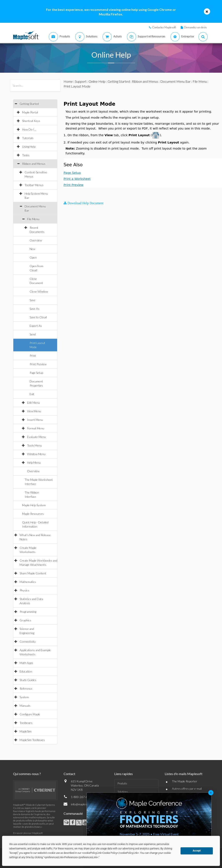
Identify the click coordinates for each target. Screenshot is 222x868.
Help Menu (34, 463)
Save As (34, 309)
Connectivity (28, 641)
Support (81, 81)
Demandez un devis (195, 27)
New (32, 249)
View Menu (34, 411)
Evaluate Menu (36, 437)
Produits (122, 783)
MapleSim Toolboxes (32, 740)
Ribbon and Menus (34, 164)
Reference (26, 688)
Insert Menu (35, 420)
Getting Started (29, 104)
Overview (36, 240)
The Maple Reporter (185, 781)
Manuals (25, 706)
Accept (197, 851)
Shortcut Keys (31, 121)
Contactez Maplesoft (164, 27)
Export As (36, 326)
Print (33, 356)
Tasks (26, 155)
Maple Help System (34, 505)
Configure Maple (30, 714)
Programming (28, 612)
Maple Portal (30, 112)
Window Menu (36, 454)
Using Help (29, 147)
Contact (69, 774)
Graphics (25, 620)
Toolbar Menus (34, 185)
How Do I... (29, 129)
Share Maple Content (33, 573)
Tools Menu (34, 445)
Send (33, 334)
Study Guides (28, 680)
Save (33, 300)
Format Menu (36, 428)
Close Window (39, 291)
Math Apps (26, 663)
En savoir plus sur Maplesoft (28, 833)
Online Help (97, 81)
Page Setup (36, 373)
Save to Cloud (38, 317)
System (24, 697)
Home (68, 81)
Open (33, 257)
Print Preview (38, 364)
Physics (24, 590)
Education (26, 671)
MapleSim (26, 731)
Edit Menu (33, 403)
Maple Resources (33, 514)
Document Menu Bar (175, 81)
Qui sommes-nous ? (27, 774)
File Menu (33, 219)
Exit (32, 394)
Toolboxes (26, 723)
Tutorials (28, 138)
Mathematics (28, 582)
